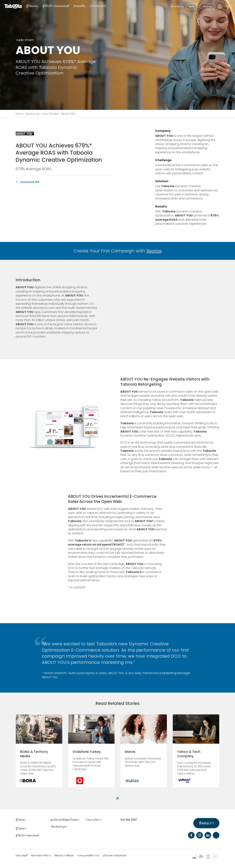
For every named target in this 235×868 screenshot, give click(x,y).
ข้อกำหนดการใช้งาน (41, 856)
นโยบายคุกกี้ (22, 856)
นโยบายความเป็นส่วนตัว (115, 856)
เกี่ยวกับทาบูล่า (59, 827)
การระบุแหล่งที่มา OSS (88, 856)
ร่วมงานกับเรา (94, 820)
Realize (154, 251)
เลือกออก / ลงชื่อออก (64, 856)
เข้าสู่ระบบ (207, 7)
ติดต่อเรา (206, 823)
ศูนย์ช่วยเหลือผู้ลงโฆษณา (65, 820)
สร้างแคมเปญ (177, 6)
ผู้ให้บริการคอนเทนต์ (56, 6)
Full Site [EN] (98, 6)
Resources (33, 114)
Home (20, 114)
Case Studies (50, 114)
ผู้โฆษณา (32, 6)
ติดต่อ (192, 7)
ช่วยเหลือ (79, 6)
